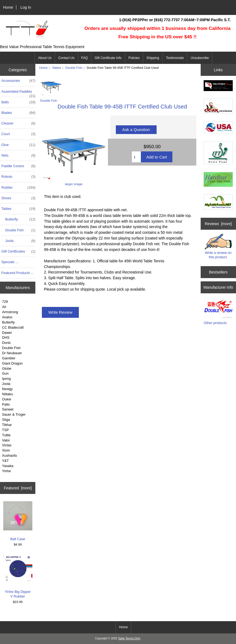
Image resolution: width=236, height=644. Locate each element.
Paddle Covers (18, 166)
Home (8, 7)
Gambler (9, 358)
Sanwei (8, 409)
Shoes (18, 198)
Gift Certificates (18, 251)
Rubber (18, 188)
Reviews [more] (218, 224)
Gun (5, 373)
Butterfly (18, 219)
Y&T (6, 461)
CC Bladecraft (13, 327)
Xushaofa (10, 455)
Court (18, 134)
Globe (7, 368)
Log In (26, 7)
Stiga (6, 420)
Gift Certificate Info (108, 58)
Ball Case (18, 521)
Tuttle (6, 435)
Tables (57, 68)
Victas (7, 445)
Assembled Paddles (18, 93)
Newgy (7, 389)
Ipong (7, 379)
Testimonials (175, 58)
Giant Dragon (13, 363)
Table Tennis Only (129, 638)
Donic (7, 343)
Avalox (7, 317)
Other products (215, 323)
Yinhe (7, 471)
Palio (6, 404)
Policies (134, 58)
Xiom (6, 450)
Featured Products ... (18, 273)
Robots (18, 177)
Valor (6, 440)
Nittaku (8, 394)
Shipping (153, 58)
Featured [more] (18, 488)
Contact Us (66, 58)
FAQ (85, 58)
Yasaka (8, 466)
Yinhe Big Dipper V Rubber (18, 576)
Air (4, 307)
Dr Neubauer (12, 353)
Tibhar (7, 425)
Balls (18, 102)
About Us (45, 58)
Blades (18, 113)
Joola (18, 241)
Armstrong (10, 312)
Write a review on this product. (218, 246)
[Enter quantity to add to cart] (136, 157)
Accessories (18, 81)
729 (5, 302)
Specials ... (10, 262)
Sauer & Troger (14, 414)
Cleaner (18, 123)
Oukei (7, 399)
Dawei (7, 333)
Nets (18, 155)
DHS (6, 337)
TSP (6, 430)
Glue (18, 145)
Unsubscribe (200, 58)
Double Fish (11, 348)
